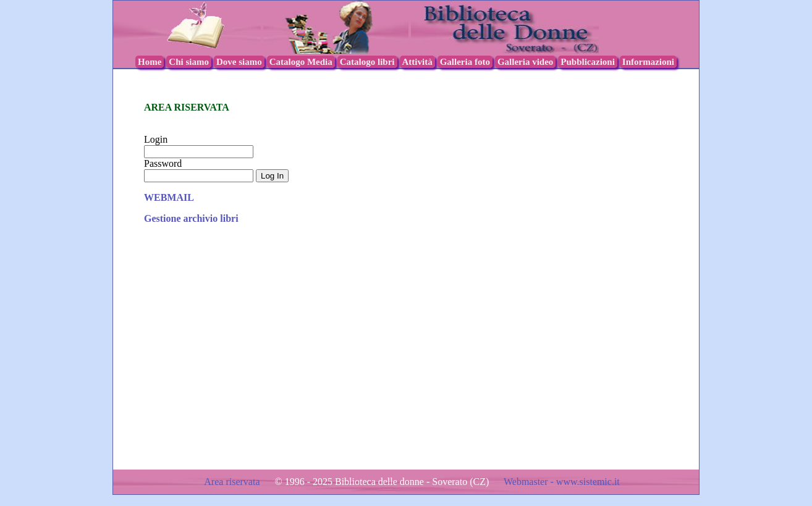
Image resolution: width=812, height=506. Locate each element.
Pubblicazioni (588, 62)
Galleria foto (465, 62)
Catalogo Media (301, 62)
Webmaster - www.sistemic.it (562, 482)
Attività (417, 62)
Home (150, 62)
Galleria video (525, 62)
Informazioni (648, 62)
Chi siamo (189, 62)
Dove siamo (239, 62)
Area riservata (233, 482)
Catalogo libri (367, 62)
